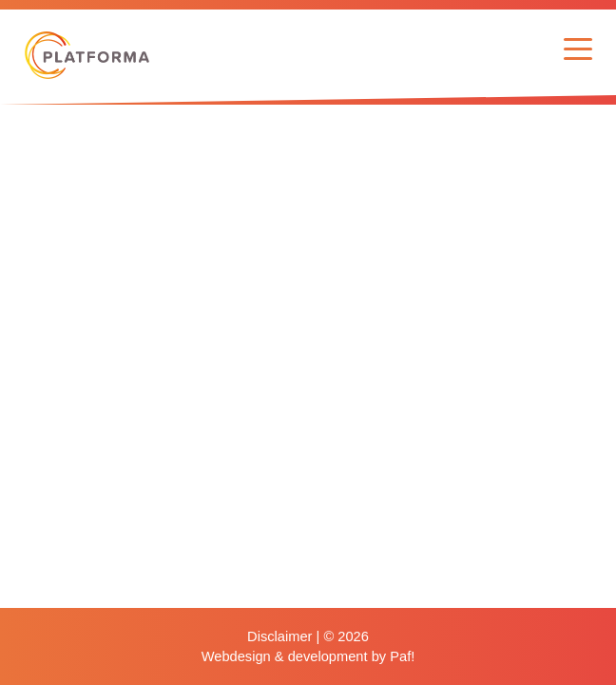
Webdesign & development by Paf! (308, 656)
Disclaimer (279, 636)
